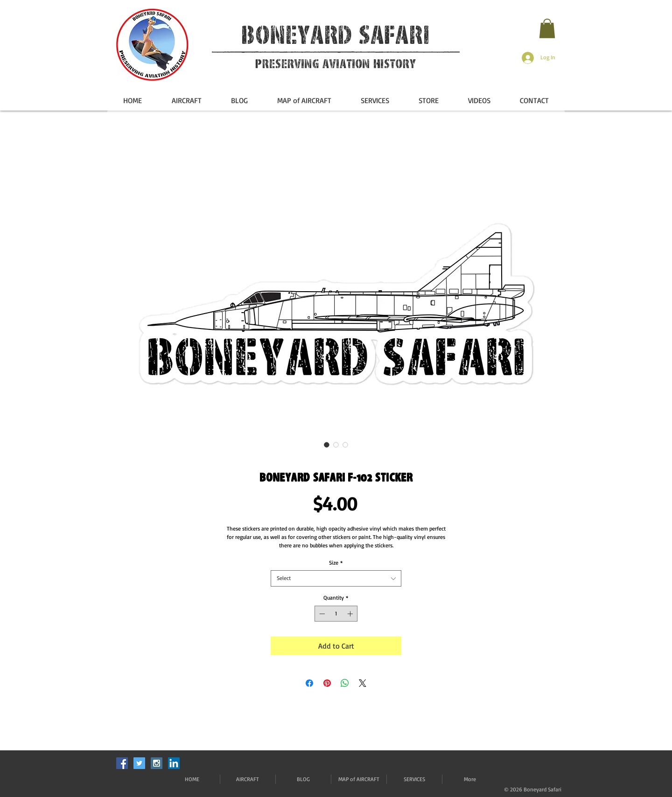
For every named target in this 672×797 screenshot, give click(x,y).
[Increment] (351, 614)
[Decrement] (321, 614)
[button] (547, 28)
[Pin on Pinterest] (327, 683)
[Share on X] (363, 683)
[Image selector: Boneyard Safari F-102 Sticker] (327, 445)
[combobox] (336, 578)
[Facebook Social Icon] (122, 763)
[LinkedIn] (174, 763)
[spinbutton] (336, 614)
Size (336, 563)
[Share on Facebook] (309, 683)
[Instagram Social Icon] (157, 763)
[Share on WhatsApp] (345, 683)
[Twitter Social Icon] (139, 763)
